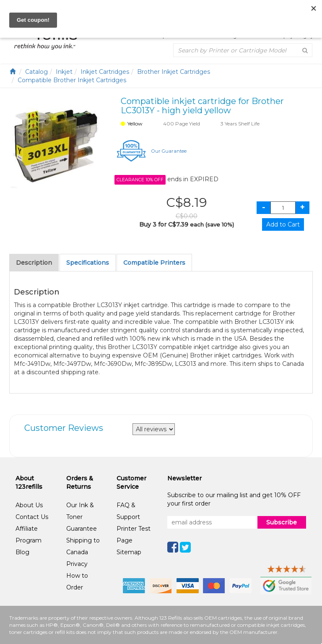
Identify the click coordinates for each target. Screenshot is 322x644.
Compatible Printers (154, 263)
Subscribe (282, 522)
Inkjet (64, 72)
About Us (29, 505)
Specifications (88, 263)
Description (34, 263)
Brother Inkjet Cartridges (174, 72)
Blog (22, 552)
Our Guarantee (169, 151)
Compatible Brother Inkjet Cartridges (72, 80)
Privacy (77, 564)
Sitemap (129, 552)
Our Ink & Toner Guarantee (82, 517)
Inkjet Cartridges (105, 72)
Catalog (36, 72)
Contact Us (32, 517)
